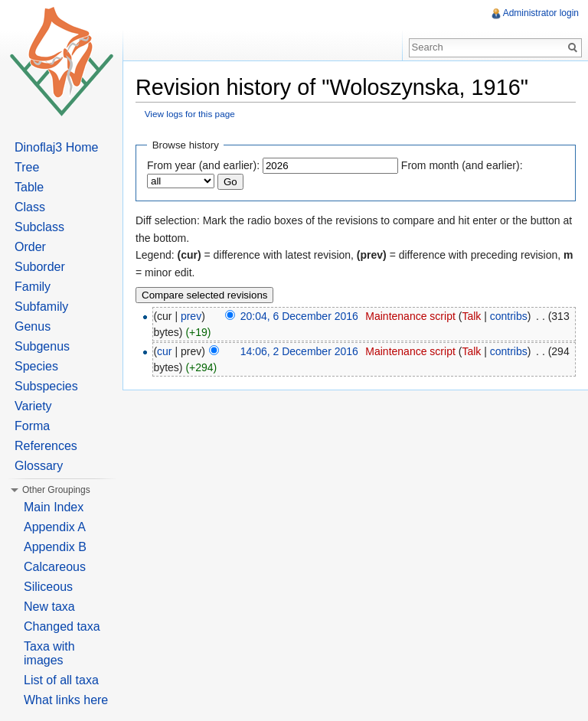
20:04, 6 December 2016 (299, 316)
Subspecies (46, 386)
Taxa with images (49, 653)
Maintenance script (410, 316)
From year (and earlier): (203, 165)
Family (33, 287)
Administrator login (541, 13)
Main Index (54, 507)
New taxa (49, 607)
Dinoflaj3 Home (56, 147)
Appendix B (55, 547)
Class (30, 207)
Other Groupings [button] (56, 490)
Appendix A (55, 527)
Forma (32, 426)
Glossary (39, 466)
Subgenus (42, 346)
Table (29, 187)
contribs (509, 316)
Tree (27, 167)
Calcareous (55, 567)
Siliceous (48, 587)
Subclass (39, 227)
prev (191, 316)
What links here (66, 700)
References (46, 446)
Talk (471, 316)
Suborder (40, 267)
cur (164, 351)
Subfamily (41, 307)
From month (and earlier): (462, 165)
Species (36, 366)
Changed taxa (62, 626)
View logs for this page (190, 114)
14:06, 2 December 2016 (299, 351)
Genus (33, 326)
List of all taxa (61, 680)
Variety (33, 406)
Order (30, 247)
